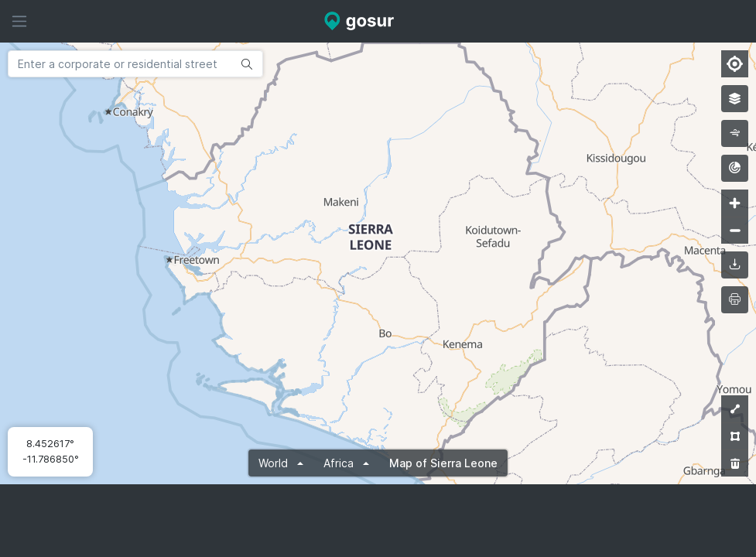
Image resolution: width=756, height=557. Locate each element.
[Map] (378, 263)
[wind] (735, 133)
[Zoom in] (735, 203)
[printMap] (735, 300)
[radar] (735, 168)
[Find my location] (735, 64)
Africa (340, 463)
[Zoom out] (735, 230)
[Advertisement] (378, 521)
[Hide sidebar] (19, 21)
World (275, 463)
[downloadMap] (735, 265)
